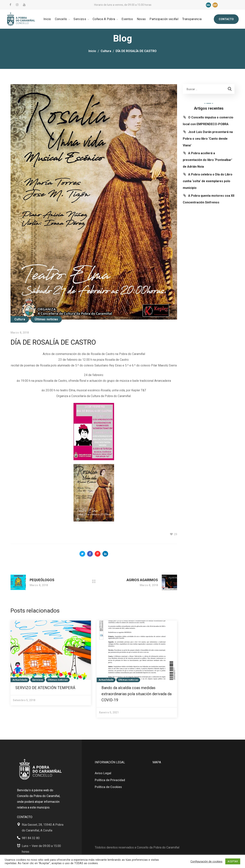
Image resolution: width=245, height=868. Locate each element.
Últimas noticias (46, 319)
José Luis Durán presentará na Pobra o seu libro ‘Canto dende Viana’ (208, 139)
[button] (226, 19)
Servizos (38, 680)
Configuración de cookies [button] (206, 861)
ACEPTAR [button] (233, 861)
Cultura (106, 51)
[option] (51, 663)
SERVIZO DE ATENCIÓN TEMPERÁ (45, 688)
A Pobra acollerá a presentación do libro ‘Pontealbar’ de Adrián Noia (207, 160)
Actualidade (20, 680)
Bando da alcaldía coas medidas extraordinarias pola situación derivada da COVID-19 (136, 694)
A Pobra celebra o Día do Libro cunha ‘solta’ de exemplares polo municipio (208, 181)
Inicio (92, 51)
